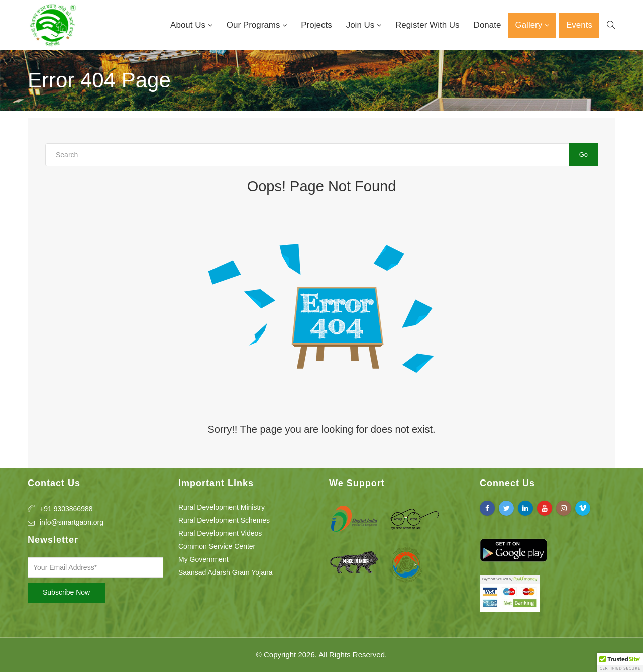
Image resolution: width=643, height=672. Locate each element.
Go (583, 155)
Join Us (361, 25)
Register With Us (427, 25)
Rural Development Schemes (224, 520)
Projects (316, 25)
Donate (488, 25)
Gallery (530, 25)
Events (579, 25)
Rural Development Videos (220, 533)
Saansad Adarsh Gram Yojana (226, 572)
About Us (189, 25)
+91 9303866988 (66, 509)
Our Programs (254, 25)
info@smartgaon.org (72, 522)
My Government (203, 559)
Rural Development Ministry (222, 507)
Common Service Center (217, 546)
